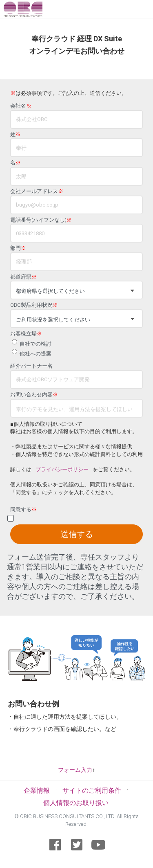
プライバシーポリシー (62, 469)
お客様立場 (26, 334)
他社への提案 (35, 354)
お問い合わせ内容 (34, 395)
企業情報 (37, 790)
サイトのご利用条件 (92, 790)
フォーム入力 (75, 770)
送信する (77, 534)
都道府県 (23, 277)
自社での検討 (35, 344)
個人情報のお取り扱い (76, 803)
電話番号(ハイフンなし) (41, 220)
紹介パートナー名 (31, 366)
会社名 (21, 106)
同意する (23, 510)
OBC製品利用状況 (34, 305)
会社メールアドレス (37, 191)
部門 (18, 248)
